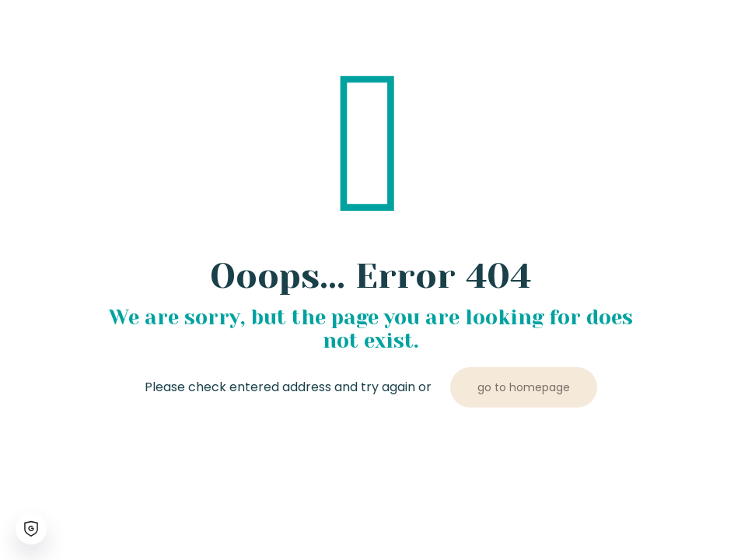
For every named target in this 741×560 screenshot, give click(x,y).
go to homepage (524, 387)
